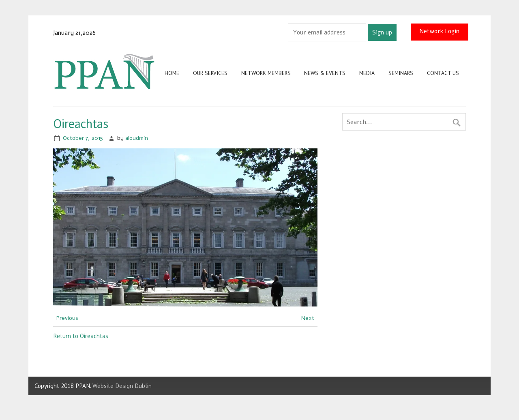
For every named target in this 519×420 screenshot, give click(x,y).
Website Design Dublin (122, 386)
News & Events (325, 73)
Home (172, 73)
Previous (67, 318)
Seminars (401, 73)
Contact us (443, 73)
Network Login (439, 31)
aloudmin (137, 138)
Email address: (268, 32)
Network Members (266, 73)
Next (308, 318)
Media (367, 73)
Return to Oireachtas (81, 336)
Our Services (210, 73)
